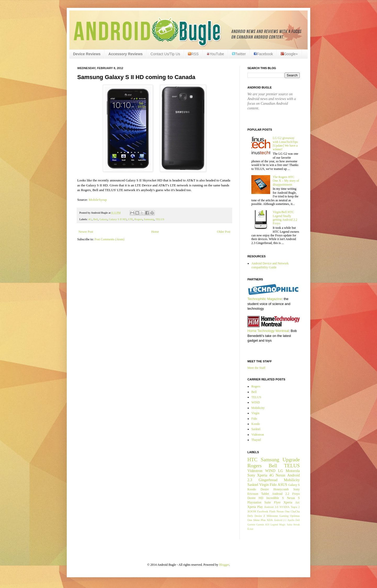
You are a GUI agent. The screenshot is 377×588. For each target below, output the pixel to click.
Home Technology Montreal (268, 331)
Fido (254, 419)
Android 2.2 (281, 494)
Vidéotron (258, 435)
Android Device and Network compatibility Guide (270, 265)
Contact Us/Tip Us (165, 54)
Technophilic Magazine (265, 299)
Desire (265, 489)
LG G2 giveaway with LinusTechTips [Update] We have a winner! (285, 144)
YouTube (215, 54)
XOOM (252, 511)
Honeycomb (281, 489)
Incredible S (275, 498)
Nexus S (293, 498)
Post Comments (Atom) (109, 239)
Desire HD (255, 498)
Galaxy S (294, 485)
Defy (250, 516)
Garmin (251, 525)
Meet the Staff (256, 368)
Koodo (256, 424)
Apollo (291, 520)
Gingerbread (268, 480)
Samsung (149, 219)
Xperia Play (255, 507)
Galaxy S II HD (118, 219)
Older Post (224, 232)
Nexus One (283, 511)
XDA (270, 520)
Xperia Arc (292, 502)
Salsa (290, 525)
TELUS (160, 219)
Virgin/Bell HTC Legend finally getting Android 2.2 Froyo (285, 218)
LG (281, 471)
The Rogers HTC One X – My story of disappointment (286, 181)
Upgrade (291, 460)
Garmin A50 (263, 525)
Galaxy (103, 219)
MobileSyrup (98, 200)
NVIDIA (285, 507)
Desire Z (260, 516)
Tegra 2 (295, 507)
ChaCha (295, 511)
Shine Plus (259, 520)
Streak (296, 525)
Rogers (138, 219)
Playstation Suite (259, 502)
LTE (131, 219)
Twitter (239, 54)
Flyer (277, 502)
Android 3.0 (271, 507)
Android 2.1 (280, 520)
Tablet (265, 494)
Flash (272, 511)
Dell (298, 520)
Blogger (224, 565)
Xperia (262, 475)
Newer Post (86, 232)
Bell (96, 219)
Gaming (284, 516)
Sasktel (256, 429)
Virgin (255, 413)
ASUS (282, 485)
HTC (252, 460)
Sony (251, 475)
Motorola (293, 471)
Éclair (250, 529)
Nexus (281, 475)
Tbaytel (256, 440)
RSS (193, 54)
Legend (274, 525)
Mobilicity (258, 408)
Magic (283, 525)
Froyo (296, 494)
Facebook (263, 54)
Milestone (272, 516)
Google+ (289, 54)
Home (155, 232)
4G (90, 219)
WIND (256, 402)
